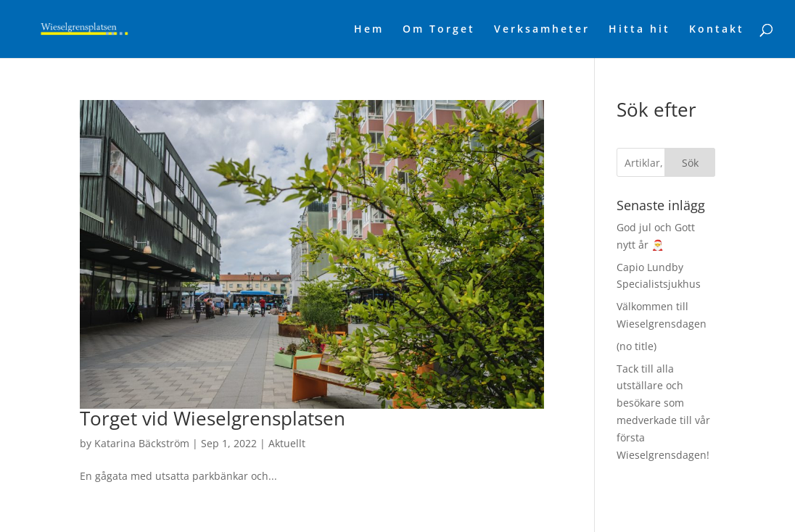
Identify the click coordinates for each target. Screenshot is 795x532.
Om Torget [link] (439, 30)
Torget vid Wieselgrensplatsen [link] (213, 418)
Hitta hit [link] (639, 30)
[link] (108, 28)
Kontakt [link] (717, 30)
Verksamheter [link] (542, 30)
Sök (690, 163)
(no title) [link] (637, 346)
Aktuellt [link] (287, 443)
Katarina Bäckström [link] (142, 443)
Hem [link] (369, 30)
